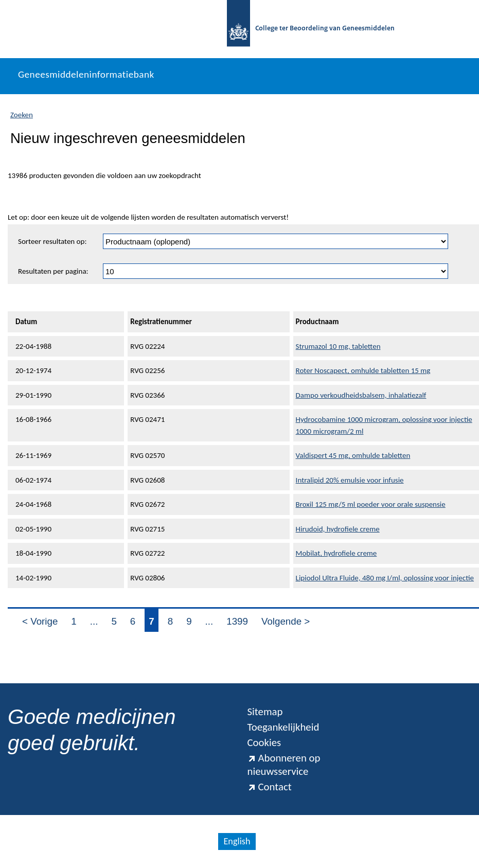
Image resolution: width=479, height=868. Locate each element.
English (237, 841)
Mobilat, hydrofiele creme (336, 553)
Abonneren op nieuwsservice (284, 765)
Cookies (264, 742)
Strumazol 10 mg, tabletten (338, 346)
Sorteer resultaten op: (52, 241)
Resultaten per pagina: (53, 271)
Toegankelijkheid (283, 727)
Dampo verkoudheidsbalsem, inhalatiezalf (361, 395)
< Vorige (40, 621)
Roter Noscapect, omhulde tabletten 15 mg (363, 370)
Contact (270, 787)
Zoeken (22, 115)
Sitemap (265, 712)
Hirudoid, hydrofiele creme (338, 529)
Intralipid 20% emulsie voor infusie (350, 480)
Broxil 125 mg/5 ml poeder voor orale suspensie (371, 504)
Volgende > (286, 621)
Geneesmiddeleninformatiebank (86, 74)
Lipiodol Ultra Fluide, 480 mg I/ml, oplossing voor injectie (385, 578)
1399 (237, 621)
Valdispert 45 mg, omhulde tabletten (353, 455)
